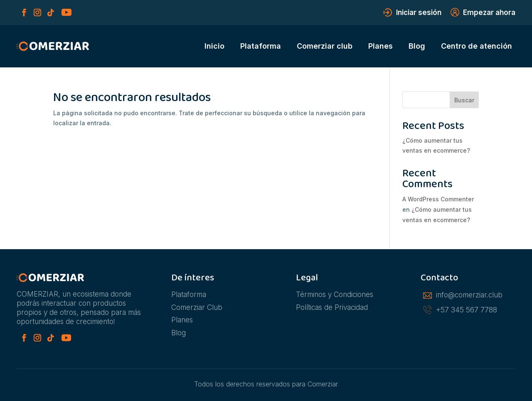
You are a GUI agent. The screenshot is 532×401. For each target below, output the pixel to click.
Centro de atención (477, 46)
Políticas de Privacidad (332, 307)
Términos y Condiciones (335, 295)
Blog (417, 46)
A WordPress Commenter (438, 199)
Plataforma (261, 46)
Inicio (214, 46)
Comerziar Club (197, 307)
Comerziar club (325, 46)
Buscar (464, 100)
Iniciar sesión (419, 13)
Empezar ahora (489, 13)
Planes (381, 46)
